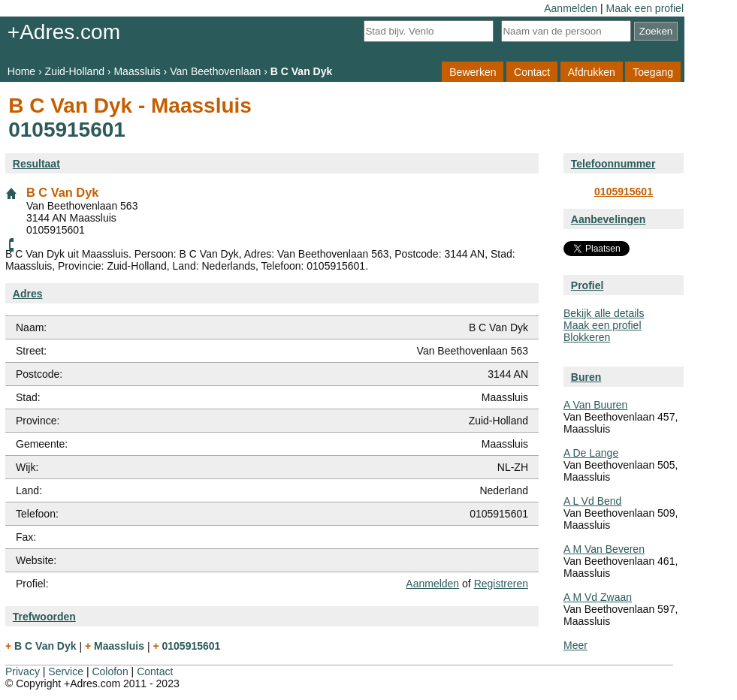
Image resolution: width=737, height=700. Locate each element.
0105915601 (624, 192)
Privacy (23, 671)
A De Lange (591, 453)
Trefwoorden (44, 617)
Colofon (110, 671)
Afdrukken (592, 71)
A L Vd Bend (592, 501)
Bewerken (473, 71)
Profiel (587, 285)
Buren (586, 377)
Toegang (653, 71)
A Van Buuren (595, 405)
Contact (532, 71)
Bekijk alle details (604, 313)
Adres (28, 294)
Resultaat (36, 164)
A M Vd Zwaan (598, 597)
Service (66, 671)
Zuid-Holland (75, 71)
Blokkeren (587, 337)
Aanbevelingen (609, 219)
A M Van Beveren (604, 549)
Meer (575, 645)
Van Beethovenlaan (215, 71)
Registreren (501, 584)
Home (21, 71)
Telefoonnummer (613, 164)
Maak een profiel (645, 8)
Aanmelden (571, 8)
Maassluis (137, 71)
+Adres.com (64, 32)
